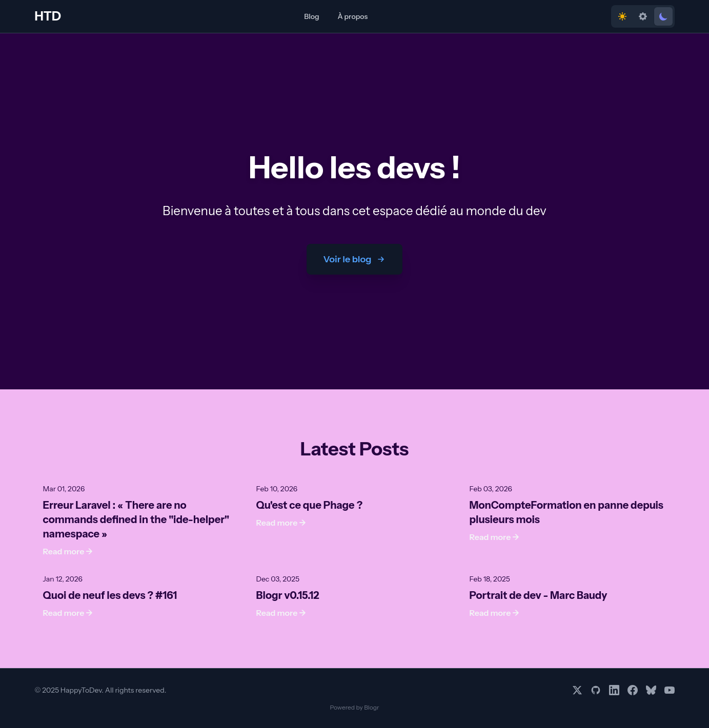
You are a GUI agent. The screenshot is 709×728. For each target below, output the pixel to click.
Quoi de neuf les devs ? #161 (110, 595)
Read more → (68, 551)
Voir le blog (354, 259)
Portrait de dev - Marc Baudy (539, 595)
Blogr (371, 707)
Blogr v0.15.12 (288, 595)
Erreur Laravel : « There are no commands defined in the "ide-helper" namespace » (136, 519)
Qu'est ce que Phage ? (310, 505)
